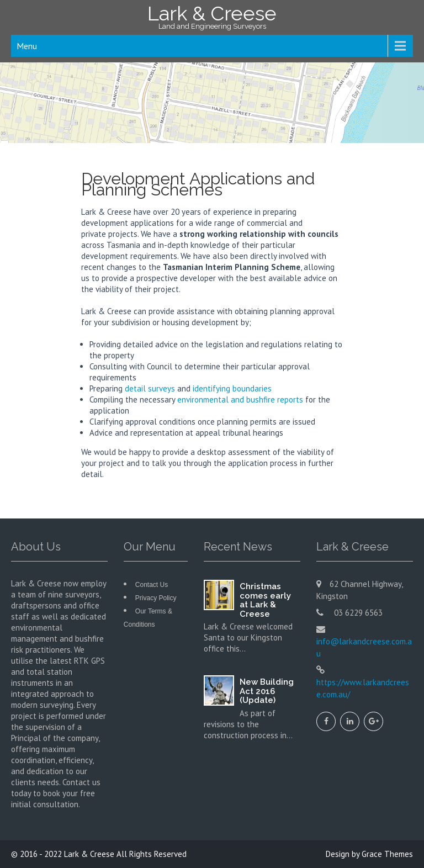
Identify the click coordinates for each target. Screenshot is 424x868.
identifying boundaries (232, 388)
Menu (27, 46)
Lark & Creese (89, 854)
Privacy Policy (156, 598)
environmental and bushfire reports (240, 399)
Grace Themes (387, 854)
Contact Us (152, 585)
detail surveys (150, 388)
